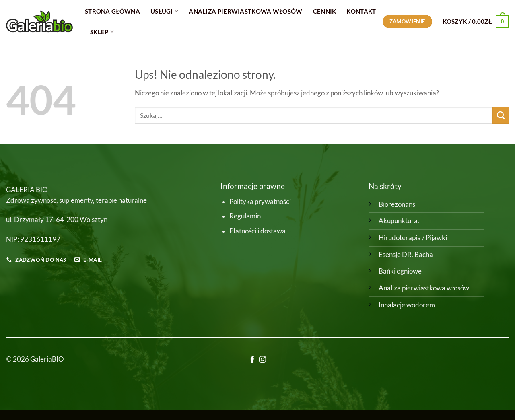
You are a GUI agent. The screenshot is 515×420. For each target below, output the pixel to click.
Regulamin (245, 216)
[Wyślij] (501, 115)
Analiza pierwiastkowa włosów (424, 288)
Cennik (325, 11)
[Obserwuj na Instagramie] (263, 360)
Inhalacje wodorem (407, 305)
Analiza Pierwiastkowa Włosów (245, 11)
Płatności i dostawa (257, 231)
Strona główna (112, 11)
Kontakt (361, 11)
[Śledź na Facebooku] (252, 360)
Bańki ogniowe (400, 271)
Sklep (102, 32)
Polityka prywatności (260, 202)
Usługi (164, 11)
